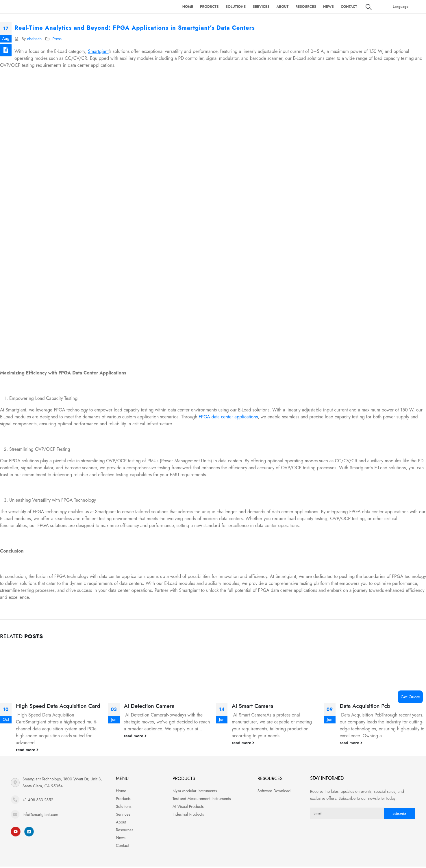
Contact (349, 7)
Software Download (274, 791)
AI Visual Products (188, 806)
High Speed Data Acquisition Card (58, 706)
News (328, 7)
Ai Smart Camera (253, 706)
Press (57, 39)
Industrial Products (188, 814)
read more (27, 750)
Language (401, 7)
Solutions (236, 7)
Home (188, 7)
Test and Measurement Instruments (202, 799)
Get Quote (410, 697)
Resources (306, 7)
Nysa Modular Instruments (195, 791)
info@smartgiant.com (40, 815)
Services (261, 7)
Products (209, 7)
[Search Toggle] (369, 7)
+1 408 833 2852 (38, 800)
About (282, 7)
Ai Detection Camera (149, 706)
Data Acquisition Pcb (365, 706)
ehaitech (34, 39)
